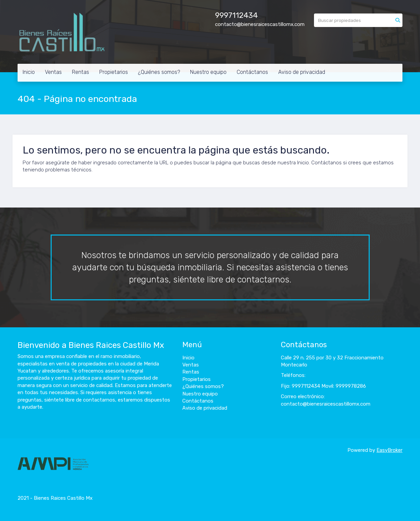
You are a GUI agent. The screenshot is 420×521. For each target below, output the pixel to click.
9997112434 (237, 15)
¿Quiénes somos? (159, 72)
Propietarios (114, 72)
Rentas (81, 72)
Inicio (29, 72)
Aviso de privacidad (302, 72)
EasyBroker (389, 450)
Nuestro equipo (208, 72)
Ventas (53, 72)
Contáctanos (252, 72)
